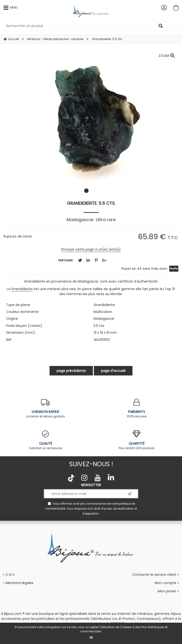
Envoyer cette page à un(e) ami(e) (91, 249)
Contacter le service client (154, 575)
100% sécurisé (136, 409)
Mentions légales (20, 583)
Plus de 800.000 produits (136, 440)
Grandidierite (22, 289)
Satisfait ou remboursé (45, 440)
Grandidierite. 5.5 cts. (91, 203)
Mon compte (166, 583)
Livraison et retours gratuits (45, 409)
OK (91, 637)
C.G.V (10, 575)
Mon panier (167, 591)
